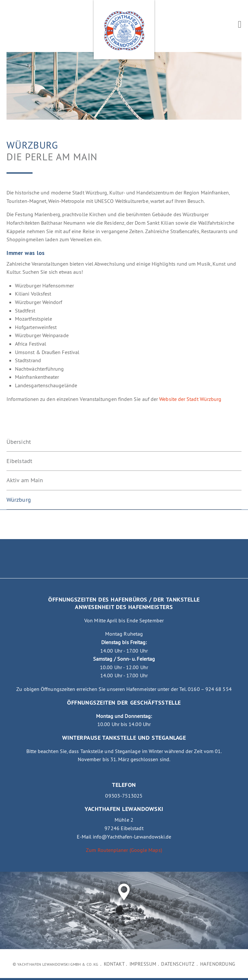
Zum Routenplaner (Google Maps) (124, 850)
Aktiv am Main (25, 480)
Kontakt (114, 964)
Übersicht (19, 442)
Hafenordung (218, 964)
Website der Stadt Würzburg (190, 399)
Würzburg (19, 500)
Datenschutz (178, 964)
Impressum (143, 964)
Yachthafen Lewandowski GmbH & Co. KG (58, 964)
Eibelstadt (19, 461)
